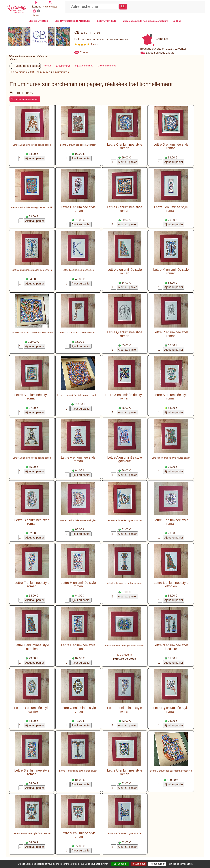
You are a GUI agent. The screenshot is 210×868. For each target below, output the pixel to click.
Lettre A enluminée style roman (78, 457)
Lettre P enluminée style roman (125, 708)
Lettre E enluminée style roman (171, 520)
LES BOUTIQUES (39, 19)
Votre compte (182, 6)
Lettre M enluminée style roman (171, 270)
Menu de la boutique (25, 64)
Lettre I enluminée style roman (171, 207)
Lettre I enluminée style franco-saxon (125, 581)
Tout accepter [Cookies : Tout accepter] (120, 864)
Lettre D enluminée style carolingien (78, 519)
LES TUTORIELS (107, 19)
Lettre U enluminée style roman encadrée (78, 393)
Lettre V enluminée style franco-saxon (32, 832)
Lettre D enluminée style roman (171, 144)
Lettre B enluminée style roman (32, 520)
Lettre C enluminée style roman (125, 144)
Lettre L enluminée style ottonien (171, 583)
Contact (85, 51)
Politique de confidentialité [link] (180, 864)
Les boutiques (18, 70)
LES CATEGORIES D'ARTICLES (74, 19)
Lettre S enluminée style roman (32, 395)
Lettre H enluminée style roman (78, 583)
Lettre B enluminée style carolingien (78, 143)
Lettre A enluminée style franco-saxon (32, 143)
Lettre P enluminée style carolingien (78, 331)
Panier (195, 6)
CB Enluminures (40, 70)
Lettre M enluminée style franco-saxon (125, 644)
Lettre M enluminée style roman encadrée (32, 331)
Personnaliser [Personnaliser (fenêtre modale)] (157, 864)
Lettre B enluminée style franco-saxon (171, 456)
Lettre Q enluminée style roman (125, 332)
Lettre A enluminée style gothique (125, 457)
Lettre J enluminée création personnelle (32, 268)
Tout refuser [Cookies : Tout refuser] (139, 864)
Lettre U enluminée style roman (125, 770)
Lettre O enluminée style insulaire (32, 708)
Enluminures (61, 70)
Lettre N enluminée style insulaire (171, 645)
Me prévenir (125, 653)
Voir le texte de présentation (25, 97)
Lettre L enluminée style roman (125, 270)
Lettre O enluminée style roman (78, 708)
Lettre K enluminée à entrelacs (78, 268)
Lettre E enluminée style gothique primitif (32, 206)
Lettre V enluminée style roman (78, 833)
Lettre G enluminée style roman (125, 207)
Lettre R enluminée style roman (171, 332)
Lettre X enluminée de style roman (125, 395)
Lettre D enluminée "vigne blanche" (125, 519)
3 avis (86, 43)
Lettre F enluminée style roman (78, 207)
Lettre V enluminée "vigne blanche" (125, 832)
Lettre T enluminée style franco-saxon (78, 769)
